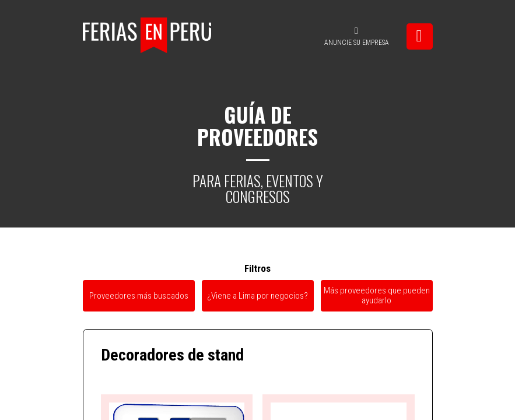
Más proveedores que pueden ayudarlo (377, 295)
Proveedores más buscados (139, 296)
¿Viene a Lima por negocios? (257, 296)
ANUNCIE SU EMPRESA (357, 36)
